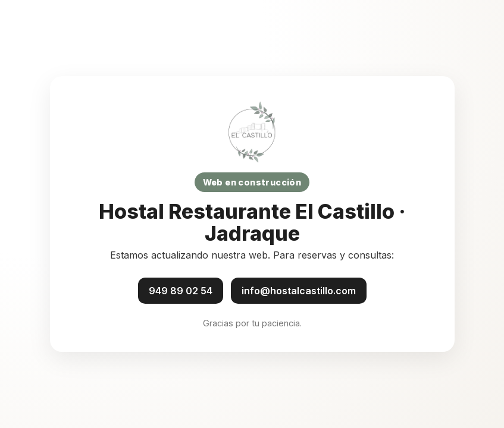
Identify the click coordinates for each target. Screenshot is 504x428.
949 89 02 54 (181, 291)
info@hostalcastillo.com (299, 291)
